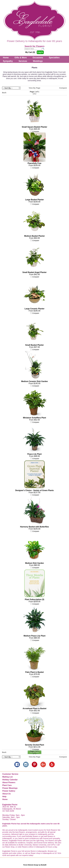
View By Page (35, 88)
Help (4, 797)
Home (6, 58)
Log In (40, 52)
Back (4, 93)
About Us (6, 794)
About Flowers (9, 782)
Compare (63, 88)
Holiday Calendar (10, 780)
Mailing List (7, 777)
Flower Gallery (9, 791)
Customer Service (10, 774)
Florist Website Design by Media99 (35, 865)
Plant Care (7, 785)
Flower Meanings (10, 788)
